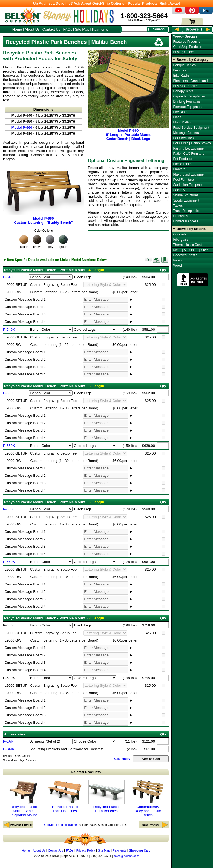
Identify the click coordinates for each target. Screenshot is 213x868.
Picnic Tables (183, 164)
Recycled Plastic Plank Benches (65, 796)
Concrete (180, 234)
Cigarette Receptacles (189, 96)
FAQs (67, 29)
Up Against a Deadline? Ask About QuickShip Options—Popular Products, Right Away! (106, 3)
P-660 (8, 509)
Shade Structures (186, 195)
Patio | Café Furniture (189, 154)
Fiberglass (181, 240)
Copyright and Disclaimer (61, 825)
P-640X (9, 330)
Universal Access (185, 221)
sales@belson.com (126, 856)
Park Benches (183, 138)
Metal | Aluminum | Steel (191, 250)
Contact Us (51, 29)
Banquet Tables (184, 65)
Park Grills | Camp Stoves (192, 143)
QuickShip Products (187, 47)
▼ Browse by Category (190, 60)
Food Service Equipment (191, 128)
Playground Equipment (190, 174)
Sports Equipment (186, 200)
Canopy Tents (183, 91)
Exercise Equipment (188, 107)
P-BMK (9, 749)
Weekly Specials (185, 36)
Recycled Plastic (185, 255)
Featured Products (187, 42)
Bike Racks (181, 76)
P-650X (9, 446)
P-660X (9, 562)
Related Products (86, 772)
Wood (177, 266)
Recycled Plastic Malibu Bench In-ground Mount (24, 798)
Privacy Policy (86, 850)
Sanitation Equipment (189, 185)
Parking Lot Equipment (190, 148)
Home (17, 29)
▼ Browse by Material (190, 229)
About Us (32, 29)
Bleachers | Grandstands (191, 81)
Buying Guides (184, 52)
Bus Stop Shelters (186, 86)
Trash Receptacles (187, 211)
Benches (179, 70)
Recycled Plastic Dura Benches (106, 796)
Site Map (82, 29)
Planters (179, 169)
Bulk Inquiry (122, 759)
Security (179, 190)
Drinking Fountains (187, 102)
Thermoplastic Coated (189, 245)
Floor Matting (183, 122)
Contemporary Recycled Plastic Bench (148, 798)
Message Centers (186, 133)
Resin (177, 260)
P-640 (8, 277)
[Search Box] (134, 29)
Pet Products (182, 159)
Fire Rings (181, 112)
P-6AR (8, 741)
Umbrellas (180, 216)
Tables (178, 206)
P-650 (8, 393)
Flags (177, 117)
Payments (100, 29)
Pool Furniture (183, 180)
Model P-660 (22, 127)
